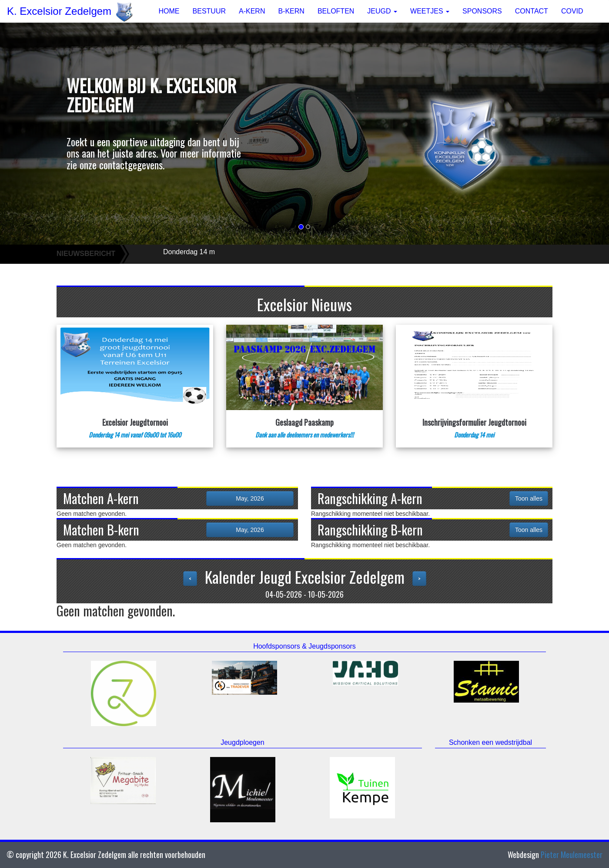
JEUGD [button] (382, 11)
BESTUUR (209, 11)
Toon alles (529, 498)
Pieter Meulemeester (572, 855)
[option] (124, 693)
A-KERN (252, 11)
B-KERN (291, 11)
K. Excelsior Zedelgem (70, 11)
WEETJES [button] (430, 11)
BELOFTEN (336, 11)
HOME (169, 11)
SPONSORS (482, 11)
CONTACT (532, 11)
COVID (572, 11)
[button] (46, 134)
